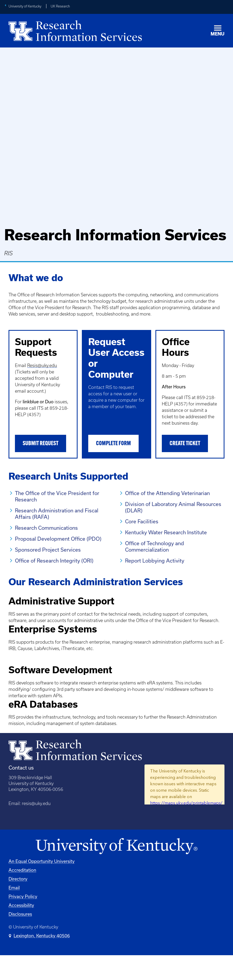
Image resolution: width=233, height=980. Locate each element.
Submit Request (41, 444)
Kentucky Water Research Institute (166, 532)
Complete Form (113, 444)
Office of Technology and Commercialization (154, 546)
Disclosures (20, 939)
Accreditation (22, 895)
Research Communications (46, 528)
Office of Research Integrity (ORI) (54, 561)
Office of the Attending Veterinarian (167, 493)
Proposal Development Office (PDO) (58, 539)
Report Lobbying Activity (155, 561)
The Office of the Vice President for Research (57, 496)
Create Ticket (185, 444)
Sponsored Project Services (48, 550)
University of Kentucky (25, 6)
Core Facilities (142, 521)
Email (14, 912)
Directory (18, 903)
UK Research (60, 6)
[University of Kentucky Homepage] (116, 871)
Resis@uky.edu (42, 365)
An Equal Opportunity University (42, 886)
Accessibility (21, 930)
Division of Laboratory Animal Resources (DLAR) (173, 507)
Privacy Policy (23, 921)
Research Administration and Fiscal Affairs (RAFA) (57, 514)
